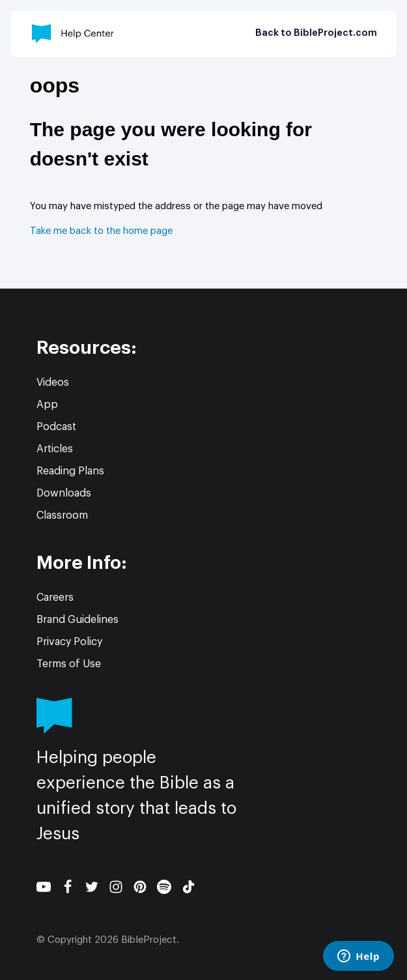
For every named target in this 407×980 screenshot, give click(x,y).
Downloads (64, 493)
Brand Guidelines (77, 620)
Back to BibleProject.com (316, 33)
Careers (55, 598)
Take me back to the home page (101, 231)
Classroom (62, 515)
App (47, 405)
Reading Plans (70, 471)
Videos (53, 382)
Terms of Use (69, 664)
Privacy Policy (69, 642)
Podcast (56, 427)
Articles (55, 449)
